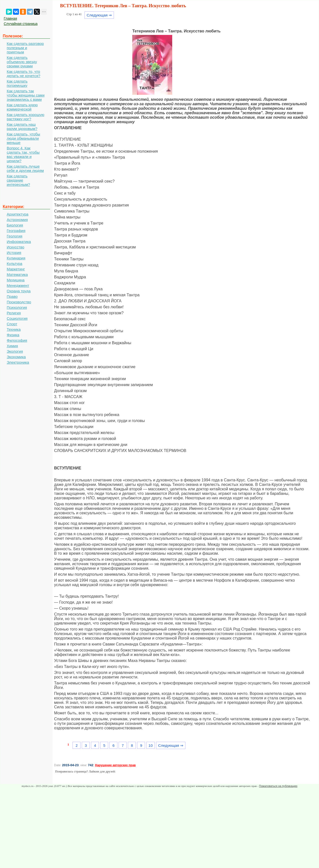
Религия (14, 313)
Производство (19, 302)
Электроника (18, 362)
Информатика (19, 242)
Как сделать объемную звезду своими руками (22, 62)
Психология (17, 307)
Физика (13, 335)
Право (12, 296)
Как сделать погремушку (17, 83)
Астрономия (17, 220)
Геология (15, 236)
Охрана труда (19, 291)
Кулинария (16, 258)
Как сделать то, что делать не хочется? (24, 74)
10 (151, 745)
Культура (14, 264)
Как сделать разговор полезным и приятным (25, 48)
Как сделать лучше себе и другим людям (25, 168)
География (16, 231)
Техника (14, 329)
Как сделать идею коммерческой (22, 107)
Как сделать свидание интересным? (18, 180)
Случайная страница (21, 24)
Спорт (12, 324)
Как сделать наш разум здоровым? (22, 126)
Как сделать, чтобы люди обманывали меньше (23, 138)
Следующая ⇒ (99, 15)
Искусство (15, 247)
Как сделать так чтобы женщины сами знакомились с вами (26, 95)
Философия (17, 340)
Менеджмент (18, 285)
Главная (10, 18)
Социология (17, 318)
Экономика (16, 357)
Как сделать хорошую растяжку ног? (26, 117)
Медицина (16, 280)
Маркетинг (16, 269)
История (14, 253)
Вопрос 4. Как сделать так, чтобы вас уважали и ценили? (23, 154)
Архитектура (18, 214)
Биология (15, 225)
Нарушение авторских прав (115, 765)
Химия (12, 346)
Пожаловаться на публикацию (278, 786)
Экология (15, 351)
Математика (17, 274)
